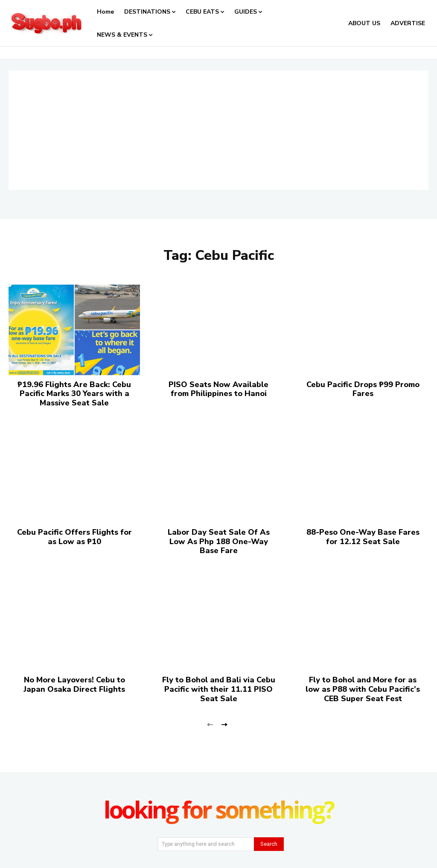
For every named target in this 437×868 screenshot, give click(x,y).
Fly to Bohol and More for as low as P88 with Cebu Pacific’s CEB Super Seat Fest (363, 689)
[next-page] (224, 724)
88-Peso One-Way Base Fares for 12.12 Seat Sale (363, 537)
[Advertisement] (218, 130)
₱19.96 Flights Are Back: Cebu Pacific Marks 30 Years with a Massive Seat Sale (74, 394)
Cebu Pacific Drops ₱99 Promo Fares (363, 389)
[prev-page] (210, 724)
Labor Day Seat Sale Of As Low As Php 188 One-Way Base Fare (219, 541)
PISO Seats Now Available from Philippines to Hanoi (218, 389)
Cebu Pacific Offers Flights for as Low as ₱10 (74, 537)
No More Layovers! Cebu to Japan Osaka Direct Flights (74, 684)
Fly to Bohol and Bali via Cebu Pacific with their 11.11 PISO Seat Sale (219, 689)
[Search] (269, 844)
